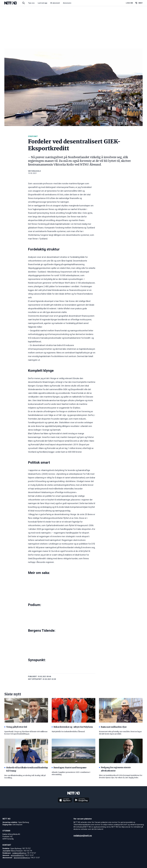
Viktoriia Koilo (34, 171)
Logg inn (129, 3)
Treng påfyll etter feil (16, 727)
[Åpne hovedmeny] (139, 3)
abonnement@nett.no (22, 858)
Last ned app (42, 3)
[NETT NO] (12, 3)
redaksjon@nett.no (19, 853)
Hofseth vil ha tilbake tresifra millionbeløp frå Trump (26, 769)
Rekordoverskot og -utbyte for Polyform (72, 727)
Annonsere (67, 3)
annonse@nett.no (17, 855)
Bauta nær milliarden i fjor (113, 727)
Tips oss (31, 3)
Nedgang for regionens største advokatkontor (115, 769)
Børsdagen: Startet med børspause (69, 768)
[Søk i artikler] (24, 3)
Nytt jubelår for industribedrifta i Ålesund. (68, 732)
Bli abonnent (55, 3)
